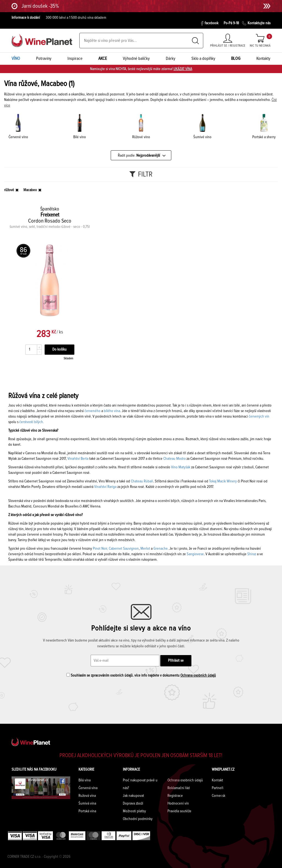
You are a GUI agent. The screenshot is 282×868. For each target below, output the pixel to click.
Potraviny (44, 58)
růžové (9, 190)
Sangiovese (195, 554)
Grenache (161, 549)
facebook (210, 23)
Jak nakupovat (133, 796)
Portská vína (87, 811)
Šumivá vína (87, 803)
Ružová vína (87, 796)
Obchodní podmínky (138, 819)
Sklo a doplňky (203, 58)
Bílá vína (85, 780)
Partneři (218, 788)
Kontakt (217, 780)
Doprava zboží (133, 803)
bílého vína (112, 411)
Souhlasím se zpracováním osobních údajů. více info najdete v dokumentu (141, 675)
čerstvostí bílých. (32, 422)
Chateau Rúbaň (142, 481)
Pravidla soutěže (179, 811)
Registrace (175, 796)
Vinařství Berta (78, 459)
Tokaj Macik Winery (223, 481)
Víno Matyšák (181, 467)
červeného (93, 411)
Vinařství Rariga (105, 487)
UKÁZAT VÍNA (183, 69)
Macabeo (30, 190)
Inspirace (75, 58)
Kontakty (263, 58)
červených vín (259, 416)
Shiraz (252, 554)
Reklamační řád (179, 788)
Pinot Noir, (100, 549)
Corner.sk (219, 796)
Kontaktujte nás (256, 23)
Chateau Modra (174, 459)
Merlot (145, 549)
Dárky (171, 58)
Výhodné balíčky (136, 58)
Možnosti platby (134, 811)
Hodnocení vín (178, 803)
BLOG (236, 58)
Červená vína (88, 788)
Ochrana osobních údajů (198, 675)
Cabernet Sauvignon (124, 549)
